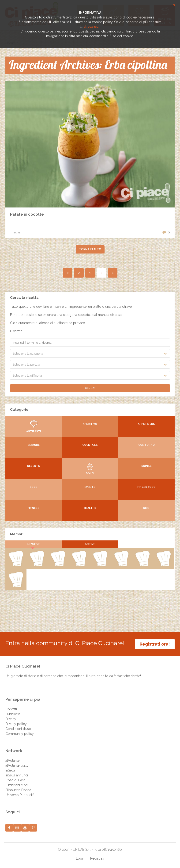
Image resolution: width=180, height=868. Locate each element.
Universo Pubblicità (20, 795)
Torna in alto (90, 249)
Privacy (11, 719)
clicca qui (91, 27)
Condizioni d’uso (18, 729)
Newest (34, 544)
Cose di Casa (15, 780)
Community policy (20, 734)
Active (90, 544)
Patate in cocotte (27, 214)
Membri (17, 534)
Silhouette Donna (18, 790)
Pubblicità (13, 714)
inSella (10, 770)
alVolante (12, 761)
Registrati (97, 858)
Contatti (11, 709)
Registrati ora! (155, 644)
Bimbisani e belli (18, 785)
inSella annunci (17, 775)
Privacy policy (16, 724)
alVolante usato (17, 765)
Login (80, 858)
